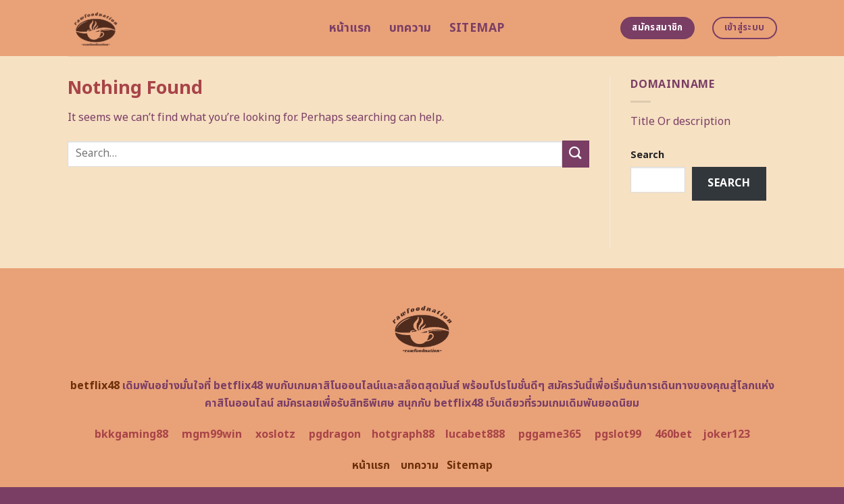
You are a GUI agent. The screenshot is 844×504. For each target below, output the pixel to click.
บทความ (411, 28)
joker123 (726, 434)
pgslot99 (618, 434)
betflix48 (95, 386)
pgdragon (335, 434)
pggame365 (550, 434)
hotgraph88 (403, 434)
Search (647, 155)
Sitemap (477, 28)
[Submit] (576, 154)
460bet (673, 434)
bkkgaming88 (131, 434)
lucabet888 (475, 434)
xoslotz (275, 434)
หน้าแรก (350, 28)
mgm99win (212, 434)
